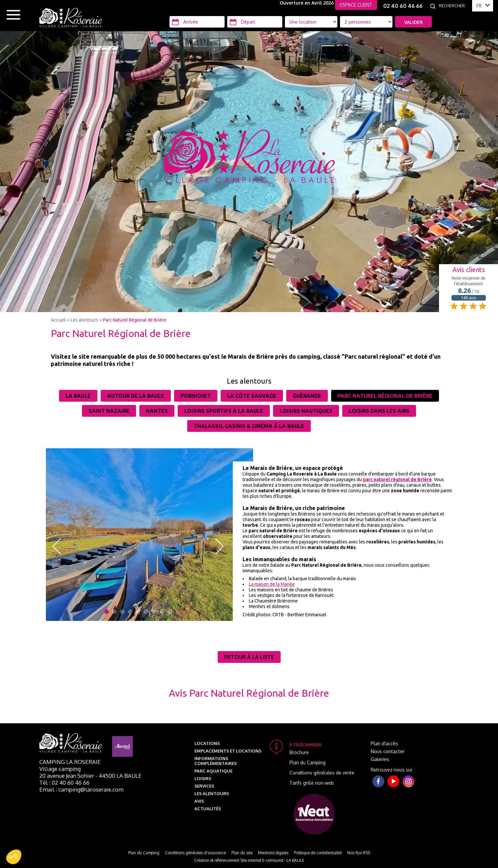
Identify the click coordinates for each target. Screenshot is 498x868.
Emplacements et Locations (228, 751)
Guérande (307, 396)
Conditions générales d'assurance (195, 853)
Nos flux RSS (359, 853)
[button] (14, 857)
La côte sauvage (252, 396)
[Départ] (255, 22)
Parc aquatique (213, 771)
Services (204, 786)
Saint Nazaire (109, 411)
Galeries (380, 759)
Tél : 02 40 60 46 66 (64, 783)
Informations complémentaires (216, 761)
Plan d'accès (384, 743)
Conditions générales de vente (322, 773)
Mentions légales (273, 853)
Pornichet (196, 396)
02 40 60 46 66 (403, 6)
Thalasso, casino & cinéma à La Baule (249, 426)
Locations (207, 743)
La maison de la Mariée (272, 584)
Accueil (58, 320)
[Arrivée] (197, 22)
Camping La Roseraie (70, 762)
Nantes (157, 411)
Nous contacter (388, 751)
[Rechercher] (454, 6)
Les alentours (84, 320)
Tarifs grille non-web (312, 783)
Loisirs (203, 778)
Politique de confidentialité (318, 853)
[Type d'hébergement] (366, 22)
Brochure (299, 752)
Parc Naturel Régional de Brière (135, 320)
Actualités (208, 809)
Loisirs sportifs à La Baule (224, 411)
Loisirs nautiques (306, 411)
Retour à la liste (249, 657)
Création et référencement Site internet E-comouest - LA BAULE (249, 860)
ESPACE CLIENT (356, 5)
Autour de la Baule (136, 396)
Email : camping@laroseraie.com (81, 789)
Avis (199, 801)
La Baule (78, 396)
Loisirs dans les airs (379, 411)
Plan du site (242, 853)
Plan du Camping (308, 762)
